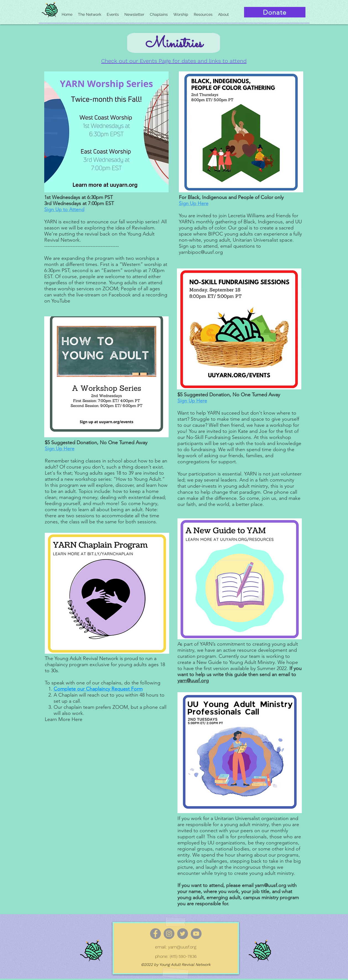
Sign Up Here (60, 449)
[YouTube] (196, 934)
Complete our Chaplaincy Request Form (98, 689)
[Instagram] (169, 934)
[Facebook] (155, 934)
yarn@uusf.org (193, 681)
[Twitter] (183, 934)
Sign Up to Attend (64, 210)
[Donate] (275, 12)
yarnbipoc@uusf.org (201, 252)
